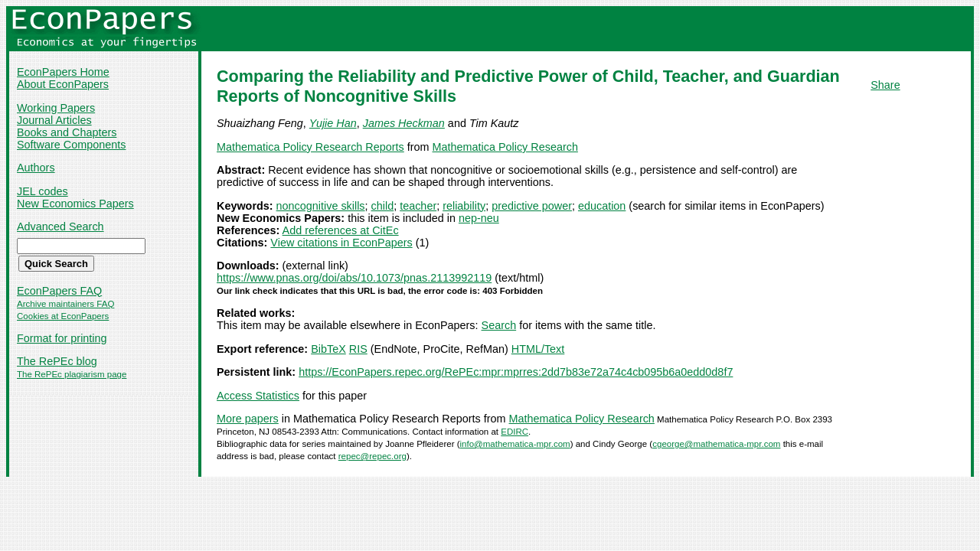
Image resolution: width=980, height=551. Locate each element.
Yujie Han (333, 123)
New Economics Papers (75, 204)
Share (885, 85)
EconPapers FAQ (59, 291)
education (602, 206)
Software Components (71, 145)
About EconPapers (63, 84)
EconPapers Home (63, 72)
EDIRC (514, 432)
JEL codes (42, 191)
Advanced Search (60, 227)
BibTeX (328, 349)
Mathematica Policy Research (505, 147)
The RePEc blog (57, 361)
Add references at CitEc (341, 230)
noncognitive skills (321, 206)
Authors (36, 168)
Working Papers (56, 108)
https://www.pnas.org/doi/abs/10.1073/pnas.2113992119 (354, 278)
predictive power (532, 206)
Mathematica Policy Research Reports (310, 147)
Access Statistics (258, 396)
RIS (358, 349)
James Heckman (404, 123)
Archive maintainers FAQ (65, 304)
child (383, 206)
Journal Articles (54, 120)
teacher (418, 206)
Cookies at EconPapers (63, 316)
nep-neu (479, 218)
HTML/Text (538, 349)
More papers (248, 419)
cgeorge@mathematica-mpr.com (716, 444)
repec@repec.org (372, 456)
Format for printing (62, 338)
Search (499, 325)
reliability (464, 206)
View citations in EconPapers (341, 243)
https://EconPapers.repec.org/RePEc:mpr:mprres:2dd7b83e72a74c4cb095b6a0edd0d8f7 (516, 372)
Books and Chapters (67, 132)
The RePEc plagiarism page (72, 374)
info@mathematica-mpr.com (515, 444)
